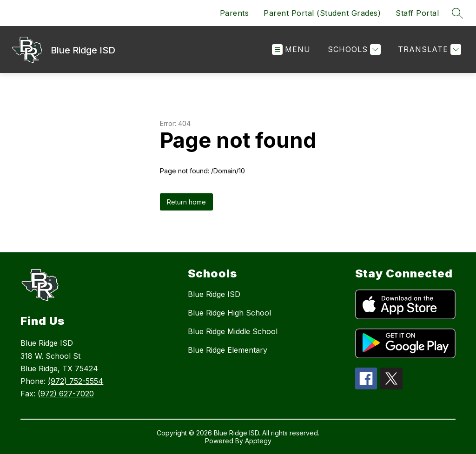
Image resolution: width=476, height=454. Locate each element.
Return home (186, 202)
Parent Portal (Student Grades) (322, 13)
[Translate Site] (428, 49)
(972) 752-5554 (76, 381)
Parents (235, 13)
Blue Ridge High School (229, 313)
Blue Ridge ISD (214, 294)
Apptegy (258, 441)
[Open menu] (291, 49)
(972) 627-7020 (66, 394)
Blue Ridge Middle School (233, 331)
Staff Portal (417, 13)
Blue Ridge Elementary (228, 350)
